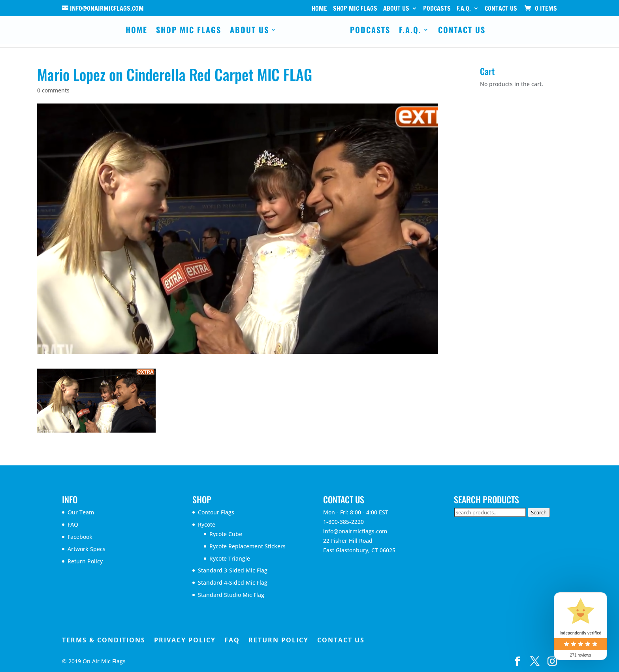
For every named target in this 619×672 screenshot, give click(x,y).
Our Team (81, 512)
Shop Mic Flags (355, 9)
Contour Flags (216, 512)
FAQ (73, 524)
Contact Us (501, 9)
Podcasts (437, 9)
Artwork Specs (87, 549)
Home (319, 9)
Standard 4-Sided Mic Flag (233, 583)
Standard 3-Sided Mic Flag (233, 570)
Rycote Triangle (230, 558)
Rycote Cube (226, 534)
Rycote (207, 524)
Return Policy (85, 561)
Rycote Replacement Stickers (247, 546)
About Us (396, 9)
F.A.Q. (464, 9)
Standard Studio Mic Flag (231, 595)
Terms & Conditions (104, 640)
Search (539, 512)
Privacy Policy (185, 640)
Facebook (80, 537)
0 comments (53, 90)
